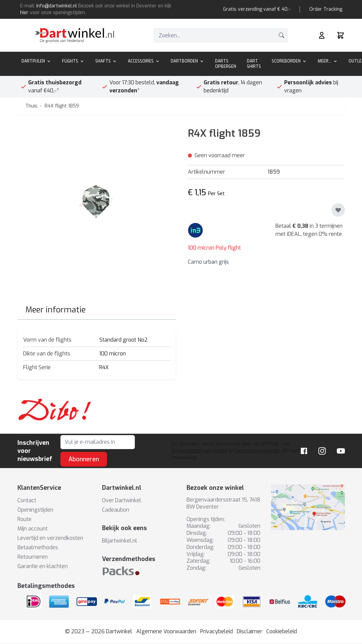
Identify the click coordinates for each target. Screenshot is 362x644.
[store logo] (75, 35)
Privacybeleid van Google (199, 451)
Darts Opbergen (226, 64)
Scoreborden (289, 61)
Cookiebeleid (282, 631)
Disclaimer (250, 631)
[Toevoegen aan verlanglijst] (338, 210)
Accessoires (144, 61)
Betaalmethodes (38, 547)
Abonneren (84, 459)
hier (24, 13)
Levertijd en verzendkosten (50, 538)
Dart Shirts (254, 64)
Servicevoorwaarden (258, 451)
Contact (27, 500)
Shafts (106, 61)
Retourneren (33, 557)
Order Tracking (326, 9)
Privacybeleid (217, 631)
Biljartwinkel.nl (120, 541)
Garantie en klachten (43, 566)
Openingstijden (35, 510)
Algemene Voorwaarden (166, 631)
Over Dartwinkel (122, 500)
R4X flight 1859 (62, 106)
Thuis (32, 106)
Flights (73, 61)
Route (24, 519)
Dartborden (188, 61)
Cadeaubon (116, 510)
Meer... (328, 61)
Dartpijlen (36, 61)
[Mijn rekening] (322, 35)
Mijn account (33, 529)
